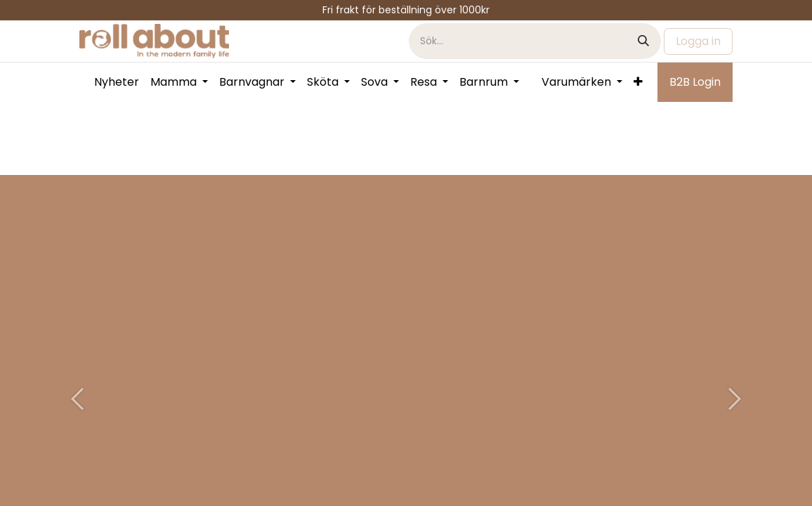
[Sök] (643, 41)
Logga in (698, 41)
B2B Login (695, 82)
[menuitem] (117, 82)
